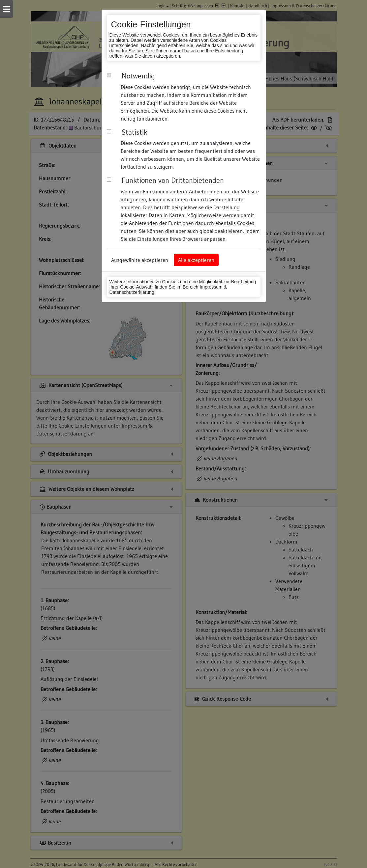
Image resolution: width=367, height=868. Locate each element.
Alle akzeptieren (196, 260)
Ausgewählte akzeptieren (140, 260)
